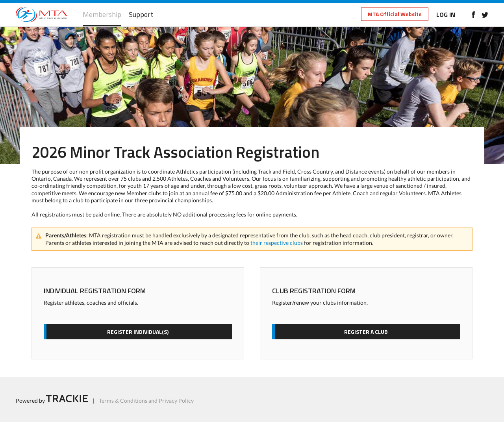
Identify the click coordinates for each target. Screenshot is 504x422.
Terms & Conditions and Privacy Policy (146, 400)
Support (141, 15)
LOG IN (446, 15)
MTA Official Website (395, 14)
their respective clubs (277, 243)
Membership (102, 15)
